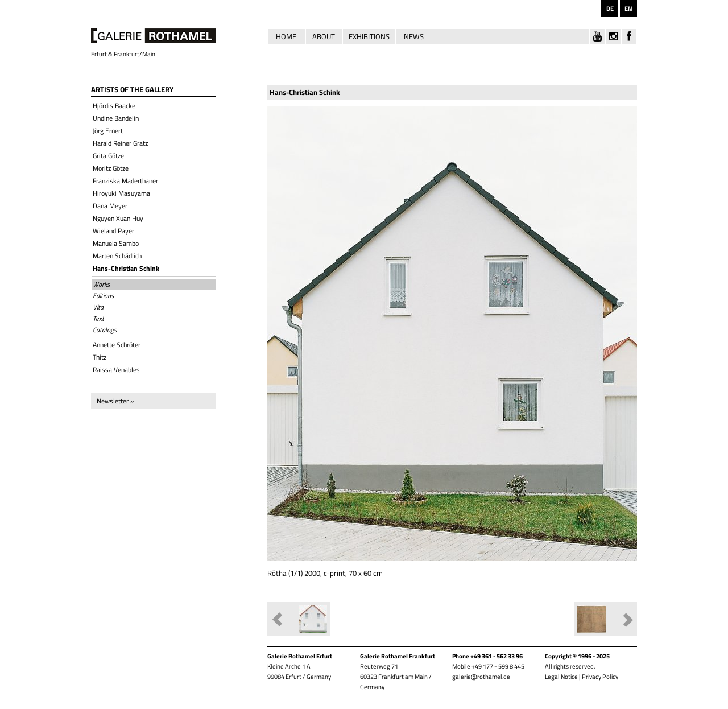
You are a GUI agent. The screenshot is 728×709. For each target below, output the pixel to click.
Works (101, 285)
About (324, 36)
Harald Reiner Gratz (120, 143)
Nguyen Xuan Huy (118, 218)
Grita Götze (108, 156)
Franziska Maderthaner (125, 181)
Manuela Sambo (116, 243)
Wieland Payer (113, 231)
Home (286, 36)
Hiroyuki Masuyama (121, 193)
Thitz (100, 357)
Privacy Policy (600, 677)
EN (628, 9)
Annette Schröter (117, 345)
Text (98, 319)
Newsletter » (115, 401)
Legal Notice (561, 677)
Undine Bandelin (116, 118)
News (414, 36)
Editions (103, 296)
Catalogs (105, 330)
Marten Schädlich (117, 256)
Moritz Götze (111, 168)
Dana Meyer (110, 206)
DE (610, 9)
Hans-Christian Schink (126, 268)
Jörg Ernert (108, 131)
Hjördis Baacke (114, 106)
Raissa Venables (116, 370)
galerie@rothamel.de (481, 677)
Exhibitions (369, 36)
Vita (98, 307)
